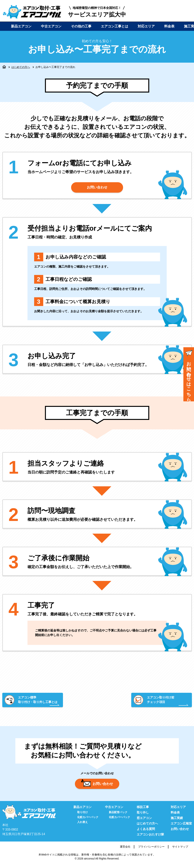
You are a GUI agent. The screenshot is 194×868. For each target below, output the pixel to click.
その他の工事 (81, 26)
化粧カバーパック (88, 821)
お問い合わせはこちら (189, 375)
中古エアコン (51, 26)
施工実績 (177, 822)
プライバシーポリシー (151, 850)
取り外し (143, 816)
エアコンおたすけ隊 (150, 838)
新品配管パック (118, 816)
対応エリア (146, 26)
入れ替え (82, 826)
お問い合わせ (97, 188)
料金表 (169, 26)
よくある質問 (146, 833)
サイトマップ (180, 850)
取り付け (82, 816)
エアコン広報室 (181, 827)
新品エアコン (21, 26)
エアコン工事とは (115, 26)
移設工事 (143, 811)
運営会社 (125, 850)
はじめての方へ (21, 67)
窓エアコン (144, 822)
